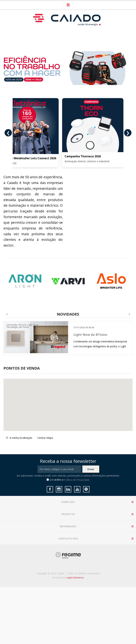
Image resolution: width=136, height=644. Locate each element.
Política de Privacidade (77, 480)
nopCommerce (75, 578)
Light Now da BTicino (90, 335)
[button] (64, 416)
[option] (25, 281)
